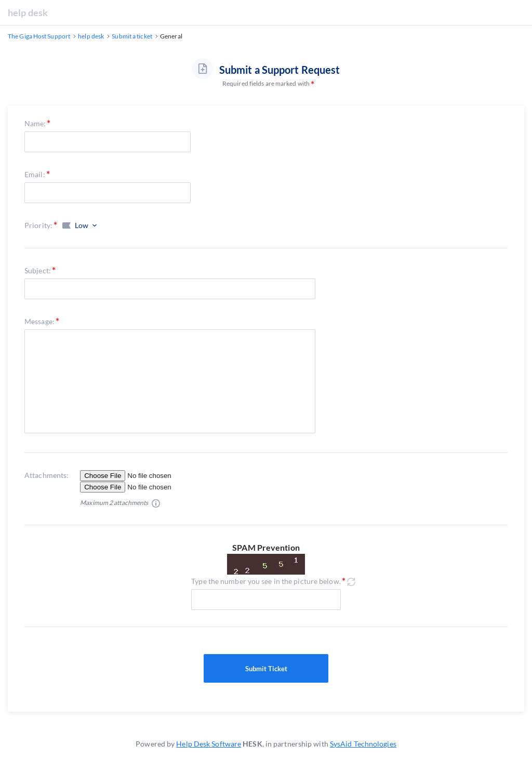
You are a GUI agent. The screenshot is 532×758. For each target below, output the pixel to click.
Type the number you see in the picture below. (266, 581)
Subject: (38, 270)
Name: (35, 123)
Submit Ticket (266, 669)
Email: (35, 174)
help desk (28, 12)
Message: (39, 321)
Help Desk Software (209, 744)
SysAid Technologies (363, 744)
